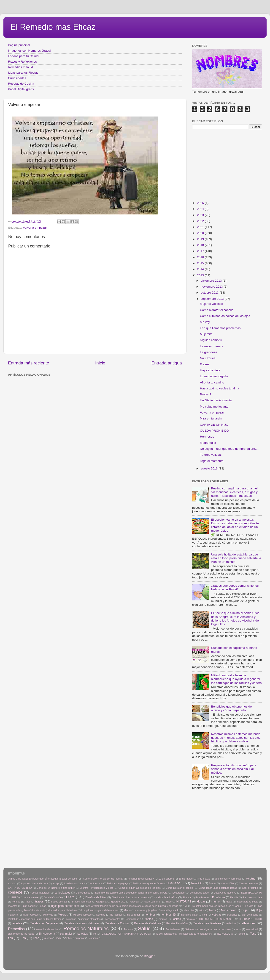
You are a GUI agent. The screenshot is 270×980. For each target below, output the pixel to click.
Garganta (101, 902)
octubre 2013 (210, 293)
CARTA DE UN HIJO (214, 425)
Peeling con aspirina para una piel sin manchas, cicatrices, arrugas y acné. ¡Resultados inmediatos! (234, 492)
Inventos (13, 906)
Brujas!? (206, 394)
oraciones (232, 915)
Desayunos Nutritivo (225, 893)
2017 (201, 251)
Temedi (242, 934)
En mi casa (202, 897)
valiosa (48, 938)
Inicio (100, 363)
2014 (201, 269)
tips (10, 938)
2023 (201, 215)
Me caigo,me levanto (214, 407)
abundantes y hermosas (228, 879)
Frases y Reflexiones (22, 62)
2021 (201, 227)
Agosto (25, 883)
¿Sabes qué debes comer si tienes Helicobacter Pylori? (235, 587)
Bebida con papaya (118, 883)
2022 (201, 221)
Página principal (19, 45)
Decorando (179, 893)
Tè (94, 934)
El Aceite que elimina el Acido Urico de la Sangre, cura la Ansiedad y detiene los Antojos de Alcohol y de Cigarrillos (235, 619)
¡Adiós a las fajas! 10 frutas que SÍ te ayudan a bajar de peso (42, 879)
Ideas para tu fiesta (247, 902)
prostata (190, 919)
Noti (205, 915)
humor (216, 902)
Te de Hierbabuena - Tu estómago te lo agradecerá (184, 934)
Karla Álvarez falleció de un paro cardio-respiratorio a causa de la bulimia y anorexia (131, 906)
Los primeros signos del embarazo (100, 910)
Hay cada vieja (210, 370)
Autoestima (96, 883)
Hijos (169, 902)
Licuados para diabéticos (63, 910)
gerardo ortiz (118, 902)
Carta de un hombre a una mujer (56, 888)
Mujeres (63, 915)
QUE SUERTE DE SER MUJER (217, 919)
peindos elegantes (91, 919)
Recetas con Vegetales (44, 923)
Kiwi (185, 906)
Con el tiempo (250, 888)
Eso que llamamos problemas (220, 328)
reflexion (231, 923)
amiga (56, 883)
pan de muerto (250, 915)
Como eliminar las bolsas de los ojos (225, 316)
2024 (201, 209)
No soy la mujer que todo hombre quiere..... (230, 449)
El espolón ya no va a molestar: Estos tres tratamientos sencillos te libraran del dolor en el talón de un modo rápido (235, 525)
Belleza (174, 883)
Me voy (205, 322)
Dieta (70, 897)
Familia (234, 897)
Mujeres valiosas (212, 304)
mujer (245, 910)
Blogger (149, 956)
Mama (127, 910)
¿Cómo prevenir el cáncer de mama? (102, 879)
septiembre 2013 (213, 299)
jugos (43, 906)
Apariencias (70, 883)
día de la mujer (31, 897)
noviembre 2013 (212, 287)
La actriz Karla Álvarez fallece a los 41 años (216, 906)
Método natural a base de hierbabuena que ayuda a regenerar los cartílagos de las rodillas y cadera (236, 679)
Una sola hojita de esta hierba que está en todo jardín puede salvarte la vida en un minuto (236, 558)
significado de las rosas (21, 934)
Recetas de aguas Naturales (82, 923)
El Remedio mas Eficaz (53, 27)
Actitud (251, 879)
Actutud (12, 883)
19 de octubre (166, 879)
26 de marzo (186, 879)
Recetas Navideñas (177, 923)
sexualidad (252, 929)
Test (253, 934)
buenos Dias (228, 883)
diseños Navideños (166, 897)
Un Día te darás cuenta (216, 400)
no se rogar (134, 915)
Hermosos (207, 437)
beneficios (198, 883)
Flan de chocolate (252, 897)
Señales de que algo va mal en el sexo (208, 929)
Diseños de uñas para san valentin (131, 897)
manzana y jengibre (146, 910)
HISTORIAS (184, 902)
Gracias (134, 902)
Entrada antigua (167, 363)
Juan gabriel (29, 906)
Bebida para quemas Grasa (148, 883)
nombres (150, 915)
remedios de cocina (47, 929)
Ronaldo (128, 929)
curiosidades (62, 893)
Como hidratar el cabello (217, 310)
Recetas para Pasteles (207, 923)
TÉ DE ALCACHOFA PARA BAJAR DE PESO (126, 934)
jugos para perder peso (65, 906)
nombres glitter (189, 915)
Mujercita (206, 334)
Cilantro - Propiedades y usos (97, 888)
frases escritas (59, 902)
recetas (17, 923)
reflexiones (248, 923)
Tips (23, 938)
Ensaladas (219, 897)
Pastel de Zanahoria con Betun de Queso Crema (35, 919)
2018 (201, 245)
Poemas (162, 919)
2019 (201, 239)
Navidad (101, 915)
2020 (201, 233)
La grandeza (209, 352)
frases (39, 901)
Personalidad (132, 919)
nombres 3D (168, 915)
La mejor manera (212, 346)
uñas (36, 938)
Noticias (216, 915)
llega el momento (212, 461)
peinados (71, 919)
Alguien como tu (211, 340)
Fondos (16, 902)
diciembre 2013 (212, 281)
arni (84, 883)
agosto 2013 (210, 468)
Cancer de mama (249, 883)
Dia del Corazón (53, 897)
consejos (15, 892)
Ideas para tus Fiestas (23, 73)
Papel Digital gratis (21, 89)
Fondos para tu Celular (24, 56)
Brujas (212, 883)
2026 (201, 203)
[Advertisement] (82, 388)
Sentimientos (173, 929)
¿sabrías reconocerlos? (141, 879)
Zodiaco (93, 938)
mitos (202, 910)
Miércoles (189, 910)
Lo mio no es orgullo (214, 376)
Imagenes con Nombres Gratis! (29, 51)
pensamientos (113, 919)
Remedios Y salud (20, 67)
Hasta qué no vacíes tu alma (220, 388)
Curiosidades (17, 78)
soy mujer (66, 934)
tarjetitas (83, 934)
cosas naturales (41, 893)
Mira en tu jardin (211, 418)
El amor (187, 897)
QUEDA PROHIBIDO (215, 431)
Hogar (201, 901)
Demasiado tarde (199, 893)
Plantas (148, 919)
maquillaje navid (170, 910)
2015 (201, 263)
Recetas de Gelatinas (148, 923)
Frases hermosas (82, 902)
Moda (213, 910)
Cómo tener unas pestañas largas (218, 888)
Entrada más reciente (29, 363)
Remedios (16, 929)
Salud (144, 929)
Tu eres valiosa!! (211, 455)
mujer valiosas (31, 915)
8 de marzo (204, 879)
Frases (205, 364)
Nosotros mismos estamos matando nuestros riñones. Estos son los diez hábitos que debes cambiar (236, 738)
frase (28, 902)
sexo (238, 929)
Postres (176, 919)
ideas (229, 902)
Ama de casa (41, 883)
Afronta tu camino (212, 382)
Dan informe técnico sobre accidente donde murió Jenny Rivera (131, 893)
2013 (201, 275)
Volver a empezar (35, 228)
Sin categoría (47, 934)
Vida (58, 938)
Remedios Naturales (86, 929)
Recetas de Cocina (21, 84)
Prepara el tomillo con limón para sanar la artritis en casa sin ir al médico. (234, 769)
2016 (201, 257)
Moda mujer (208, 443)
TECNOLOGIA (225, 934)
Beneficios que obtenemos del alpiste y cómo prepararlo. (232, 708)
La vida (249, 906)
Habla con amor (152, 902)
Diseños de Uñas (96, 897)
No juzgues (208, 358)
